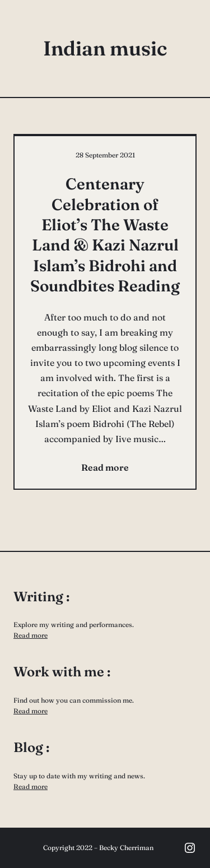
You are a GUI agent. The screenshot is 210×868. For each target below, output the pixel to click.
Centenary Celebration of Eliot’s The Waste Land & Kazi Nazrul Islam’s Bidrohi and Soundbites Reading (105, 235)
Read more (31, 635)
